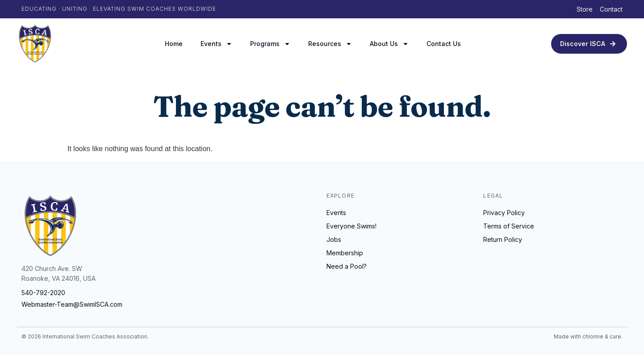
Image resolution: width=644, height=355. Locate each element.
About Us (389, 44)
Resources (330, 44)
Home (174, 44)
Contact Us (444, 44)
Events (216, 44)
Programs (270, 44)
